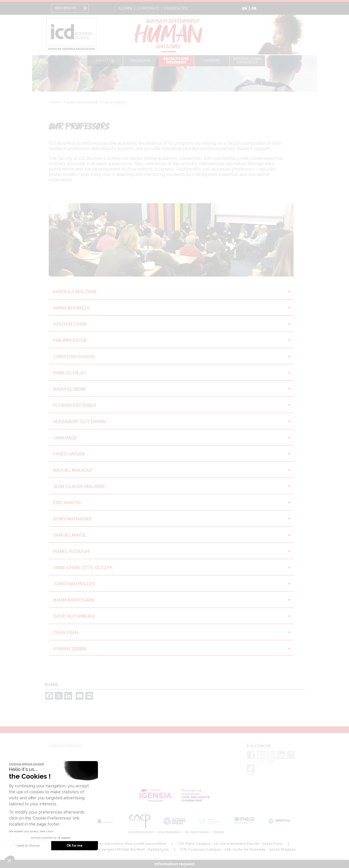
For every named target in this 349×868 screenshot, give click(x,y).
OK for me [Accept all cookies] (75, 846)
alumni (125, 8)
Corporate (148, 8)
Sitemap (219, 832)
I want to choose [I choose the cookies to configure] (28, 846)
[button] (9, 860)
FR (254, 9)
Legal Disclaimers (169, 832)
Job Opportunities (197, 832)
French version (65, 746)
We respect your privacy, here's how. (31, 831)
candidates (176, 8)
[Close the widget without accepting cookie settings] (26, 764)
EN (244, 9)
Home (54, 102)
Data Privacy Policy (141, 832)
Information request (175, 864)
